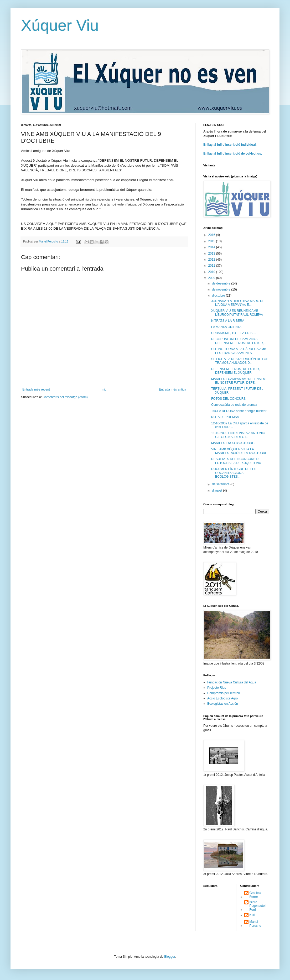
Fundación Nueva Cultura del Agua (232, 682)
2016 (212, 235)
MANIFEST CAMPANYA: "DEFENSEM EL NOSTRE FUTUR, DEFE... (238, 381)
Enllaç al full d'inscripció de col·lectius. (233, 154)
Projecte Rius (217, 688)
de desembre (222, 283)
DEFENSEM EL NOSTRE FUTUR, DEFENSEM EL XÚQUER (235, 371)
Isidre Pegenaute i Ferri (258, 906)
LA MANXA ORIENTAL (227, 327)
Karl (252, 915)
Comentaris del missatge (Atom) (65, 397)
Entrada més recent (36, 389)
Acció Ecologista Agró (222, 698)
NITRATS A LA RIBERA (228, 321)
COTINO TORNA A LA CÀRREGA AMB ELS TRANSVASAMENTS (239, 351)
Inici (104, 389)
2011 (212, 266)
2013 (212, 254)
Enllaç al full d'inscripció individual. (230, 145)
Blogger (170, 957)
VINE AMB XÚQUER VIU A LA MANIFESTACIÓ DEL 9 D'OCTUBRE (239, 451)
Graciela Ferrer (255, 895)
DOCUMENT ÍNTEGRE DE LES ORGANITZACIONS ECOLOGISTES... (234, 473)
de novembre (222, 289)
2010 (212, 272)
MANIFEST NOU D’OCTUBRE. (233, 443)
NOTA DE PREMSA (225, 417)
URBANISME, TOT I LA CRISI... (234, 333)
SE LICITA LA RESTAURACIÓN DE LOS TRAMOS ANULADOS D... (240, 361)
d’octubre (219, 296)
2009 (212, 278)
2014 (212, 247)
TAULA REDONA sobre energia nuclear (239, 411)
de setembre (221, 484)
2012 (212, 260)
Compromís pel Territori (224, 693)
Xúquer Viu (60, 25)
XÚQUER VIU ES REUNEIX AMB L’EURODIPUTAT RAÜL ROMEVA (237, 313)
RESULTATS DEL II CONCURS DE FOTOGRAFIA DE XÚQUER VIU (236, 461)
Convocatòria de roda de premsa (234, 405)
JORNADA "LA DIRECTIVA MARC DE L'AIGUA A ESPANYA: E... (238, 303)
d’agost (217, 491)
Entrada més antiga (173, 389)
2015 (212, 241)
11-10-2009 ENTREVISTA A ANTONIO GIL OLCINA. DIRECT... (238, 435)
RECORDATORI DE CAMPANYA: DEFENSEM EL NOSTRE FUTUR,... (239, 341)
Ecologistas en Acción (223, 704)
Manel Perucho (255, 924)
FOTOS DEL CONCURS (228, 399)
